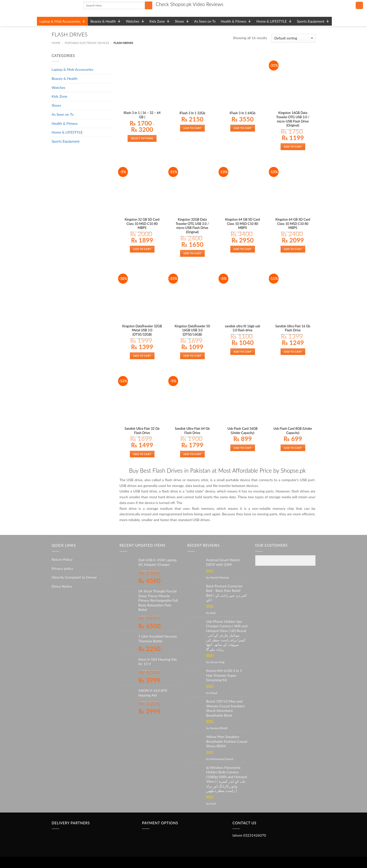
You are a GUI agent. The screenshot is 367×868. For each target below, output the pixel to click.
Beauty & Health (106, 21)
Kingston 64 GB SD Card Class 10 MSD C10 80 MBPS (243, 224)
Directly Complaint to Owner (74, 577)
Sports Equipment (313, 21)
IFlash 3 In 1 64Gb (243, 113)
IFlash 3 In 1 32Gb (192, 113)
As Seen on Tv (205, 21)
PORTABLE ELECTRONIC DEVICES (87, 43)
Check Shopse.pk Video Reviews (190, 4)
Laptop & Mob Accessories (62, 21)
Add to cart (192, 128)
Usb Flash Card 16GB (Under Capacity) (243, 431)
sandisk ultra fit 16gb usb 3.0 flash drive (243, 328)
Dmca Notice (62, 586)
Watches (135, 21)
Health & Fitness (236, 21)
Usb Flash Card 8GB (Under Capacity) (293, 431)
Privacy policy (63, 568)
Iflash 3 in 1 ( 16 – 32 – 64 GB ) (142, 115)
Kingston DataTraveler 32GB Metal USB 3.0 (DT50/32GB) (142, 330)
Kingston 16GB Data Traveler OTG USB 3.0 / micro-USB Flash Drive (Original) (293, 119)
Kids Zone (160, 21)
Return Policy (62, 559)
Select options (142, 138)
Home (56, 43)
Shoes (182, 21)
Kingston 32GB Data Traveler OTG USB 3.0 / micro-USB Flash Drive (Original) (192, 226)
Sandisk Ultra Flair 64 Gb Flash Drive (192, 431)
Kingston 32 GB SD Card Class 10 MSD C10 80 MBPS (142, 224)
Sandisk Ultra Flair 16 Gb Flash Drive (293, 328)
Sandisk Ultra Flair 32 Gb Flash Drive (142, 431)
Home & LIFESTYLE (274, 21)
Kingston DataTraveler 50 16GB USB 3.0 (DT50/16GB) (192, 330)
